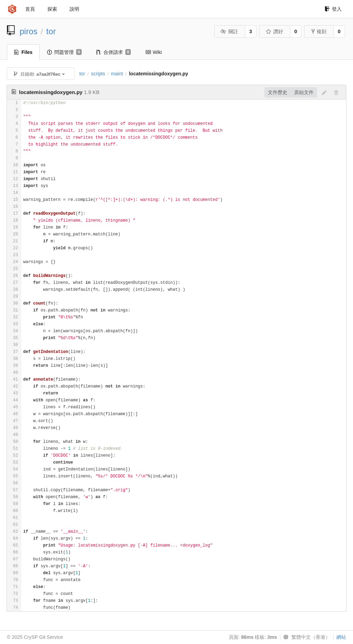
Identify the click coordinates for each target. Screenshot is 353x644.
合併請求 (114, 52)
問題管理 (64, 52)
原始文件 (304, 92)
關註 (229, 31)
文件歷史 (278, 92)
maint (117, 74)
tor (51, 31)
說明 (74, 9)
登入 (333, 9)
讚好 (274, 31)
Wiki (153, 52)
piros (29, 31)
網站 (341, 637)
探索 (52, 9)
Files (23, 52)
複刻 (319, 31)
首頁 (30, 9)
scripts (98, 74)
